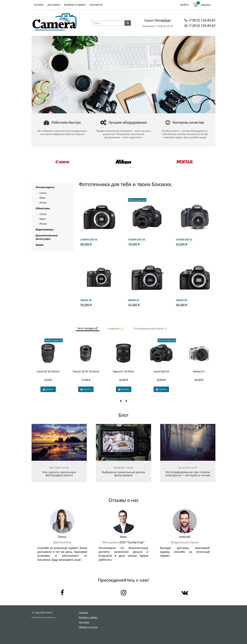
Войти (184, 5)
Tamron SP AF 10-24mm (86, 371)
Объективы (43, 208)
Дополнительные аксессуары (47, 237)
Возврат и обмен (75, 5)
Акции (40, 245)
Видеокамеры (45, 229)
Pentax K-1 (199, 371)
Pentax (43, 203)
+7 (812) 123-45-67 (202, 20)
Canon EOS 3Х (161, 371)
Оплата (39, 5)
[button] (121, 401)
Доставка (54, 5)
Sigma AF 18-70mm (123, 371)
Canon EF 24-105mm (48, 371)
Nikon (43, 198)
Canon (43, 193)
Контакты (96, 5)
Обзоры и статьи (88, 627)
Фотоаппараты (45, 187)
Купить (48, 389)
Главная (83, 612)
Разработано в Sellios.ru (43, 617)
